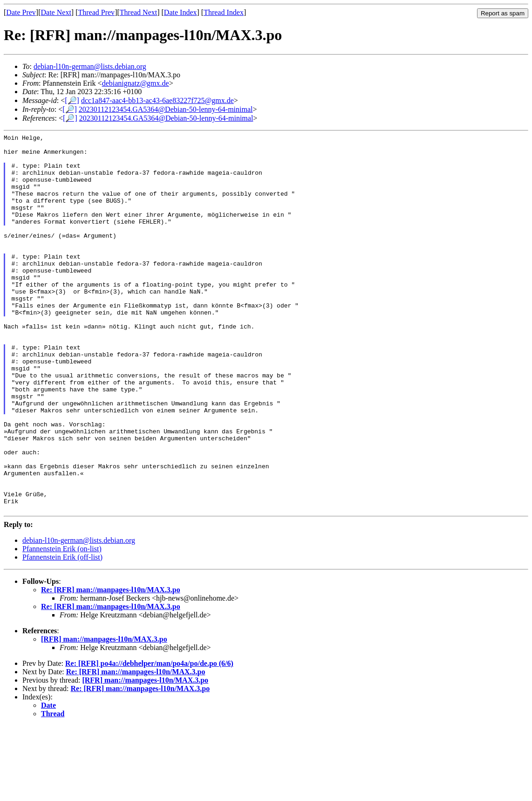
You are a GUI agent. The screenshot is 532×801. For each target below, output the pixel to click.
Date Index (181, 12)
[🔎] (72, 100)
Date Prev (21, 12)
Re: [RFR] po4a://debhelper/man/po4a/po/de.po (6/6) (149, 739)
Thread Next (138, 12)
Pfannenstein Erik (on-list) (62, 624)
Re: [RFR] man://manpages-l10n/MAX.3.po (111, 665)
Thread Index (224, 12)
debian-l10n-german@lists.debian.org (90, 66)
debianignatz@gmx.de (136, 83)
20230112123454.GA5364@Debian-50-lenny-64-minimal (166, 109)
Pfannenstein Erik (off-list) (62, 633)
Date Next (56, 12)
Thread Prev (96, 12)
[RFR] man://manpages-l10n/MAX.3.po (104, 715)
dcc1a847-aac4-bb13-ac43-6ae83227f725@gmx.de (157, 100)
